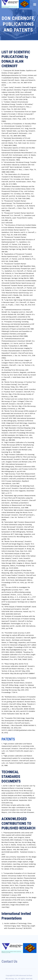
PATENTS (8, 739)
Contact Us (9, 961)
